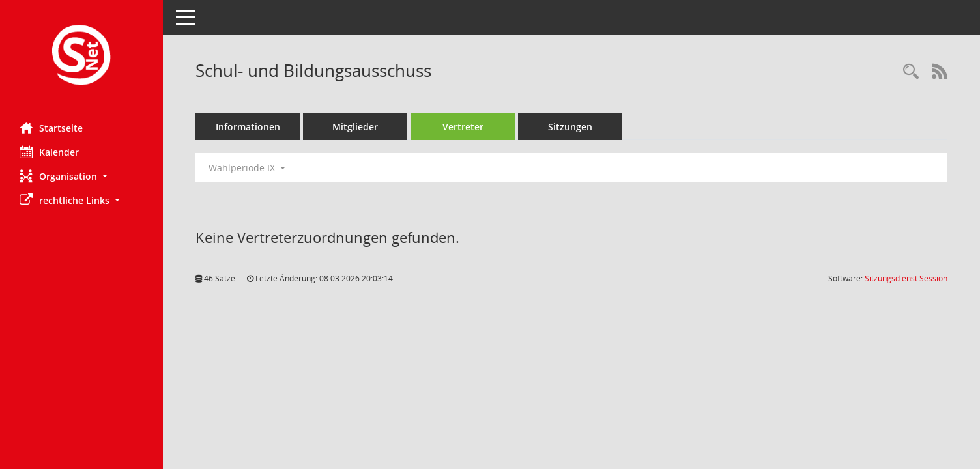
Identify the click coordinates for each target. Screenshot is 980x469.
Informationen (248, 127)
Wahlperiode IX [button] (247, 168)
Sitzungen (570, 127)
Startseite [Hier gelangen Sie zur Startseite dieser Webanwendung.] (51, 128)
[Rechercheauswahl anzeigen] (911, 72)
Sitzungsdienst (906, 278)
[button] (81, 176)
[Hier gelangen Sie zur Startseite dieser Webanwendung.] (81, 56)
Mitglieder (355, 127)
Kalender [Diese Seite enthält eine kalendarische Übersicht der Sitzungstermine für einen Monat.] (49, 152)
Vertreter (463, 127)
